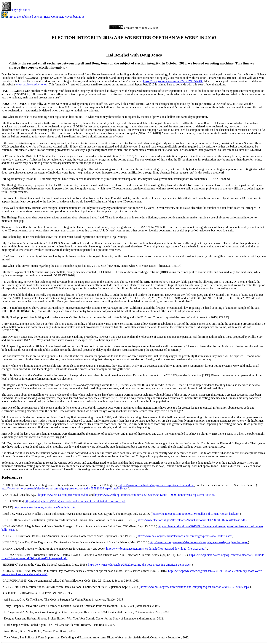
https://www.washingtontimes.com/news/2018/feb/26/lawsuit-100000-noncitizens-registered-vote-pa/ (155, 495)
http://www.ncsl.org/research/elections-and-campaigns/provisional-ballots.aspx (185, 536)
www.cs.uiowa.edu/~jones (32, 84)
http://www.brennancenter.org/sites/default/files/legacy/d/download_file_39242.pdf (156, 549)
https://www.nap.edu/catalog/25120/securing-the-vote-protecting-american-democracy (140, 565)
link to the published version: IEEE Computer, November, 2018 (47, 17)
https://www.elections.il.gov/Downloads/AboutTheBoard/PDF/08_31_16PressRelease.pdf (192, 520)
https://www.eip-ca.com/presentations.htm (64, 495)
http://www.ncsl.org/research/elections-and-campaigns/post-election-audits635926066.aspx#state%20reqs (65, 488)
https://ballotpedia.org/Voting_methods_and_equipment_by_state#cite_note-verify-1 (75, 501)
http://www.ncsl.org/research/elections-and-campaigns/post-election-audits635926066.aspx (195, 587)
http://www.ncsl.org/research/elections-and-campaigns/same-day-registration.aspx (199, 542)
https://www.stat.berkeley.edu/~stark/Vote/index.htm (45, 507)
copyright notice (16, 10)
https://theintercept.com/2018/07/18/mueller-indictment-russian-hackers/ (196, 514)
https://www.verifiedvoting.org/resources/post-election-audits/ (157, 485)
